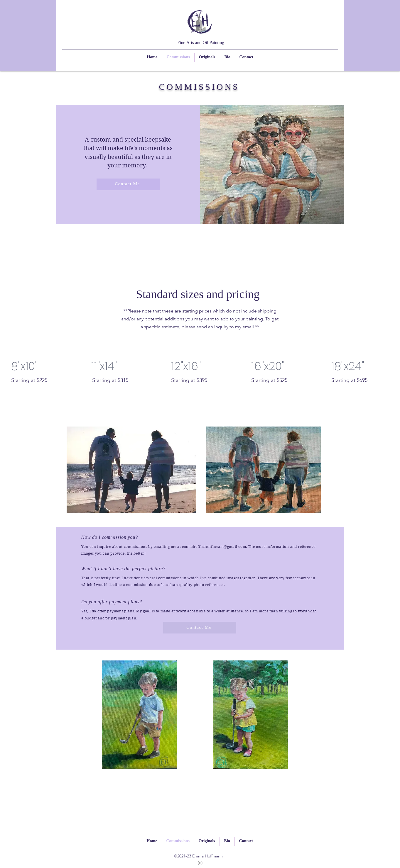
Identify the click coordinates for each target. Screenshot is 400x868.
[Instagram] (200, 863)
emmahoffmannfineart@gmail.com (214, 547)
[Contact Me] (128, 184)
